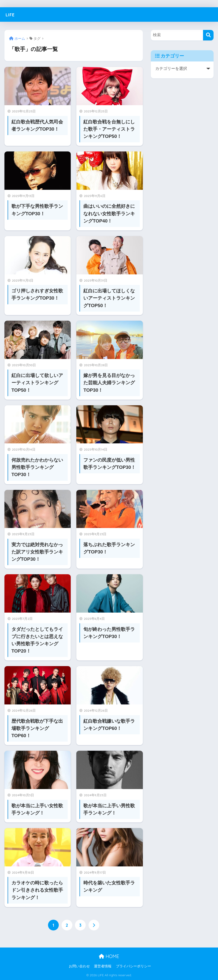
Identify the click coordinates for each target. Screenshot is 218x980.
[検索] (208, 35)
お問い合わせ (79, 966)
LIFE (11, 14)
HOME (109, 956)
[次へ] (94, 925)
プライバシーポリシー (133, 966)
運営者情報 (103, 966)
